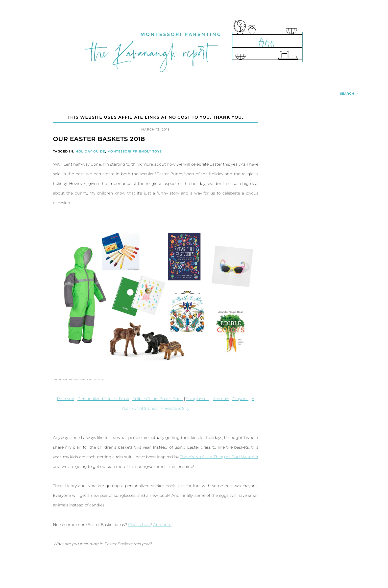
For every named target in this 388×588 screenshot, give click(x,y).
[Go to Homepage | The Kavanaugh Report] (194, 78)
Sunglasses (192, 399)
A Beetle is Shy (170, 408)
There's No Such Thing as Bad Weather (220, 457)
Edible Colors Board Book (153, 399)
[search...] (349, 94)
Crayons (234, 399)
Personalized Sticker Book (100, 399)
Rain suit (63, 399)
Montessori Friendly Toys (135, 151)
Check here (139, 525)
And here (161, 525)
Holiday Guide (90, 151)
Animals (215, 399)
